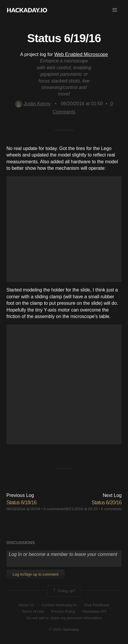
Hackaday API (94, 611)
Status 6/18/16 (22, 503)
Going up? (64, 591)
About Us (26, 605)
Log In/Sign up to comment (36, 574)
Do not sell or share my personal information (64, 618)
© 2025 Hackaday (64, 629)
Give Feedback (97, 605)
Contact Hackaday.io (59, 605)
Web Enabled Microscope (81, 54)
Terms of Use (33, 611)
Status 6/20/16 (106, 503)
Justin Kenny (33, 104)
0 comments (54, 509)
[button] (115, 10)
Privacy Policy (63, 611)
